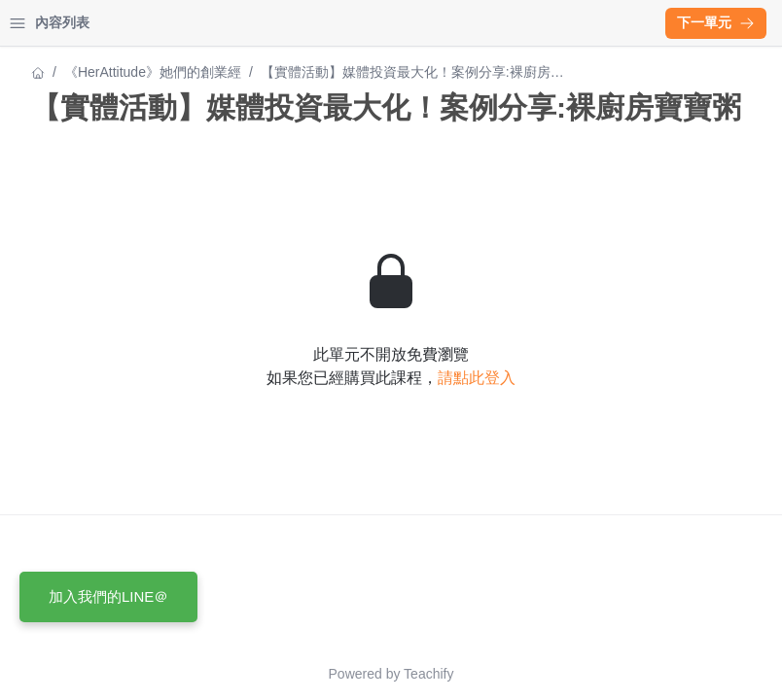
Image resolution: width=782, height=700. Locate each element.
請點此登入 (647, 413)
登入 (200, 23)
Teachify (599, 674)
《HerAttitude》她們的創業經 (107, 72)
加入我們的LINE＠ (108, 596)
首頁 (41, 23)
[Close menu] (316, 23)
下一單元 (716, 22)
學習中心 (121, 23)
